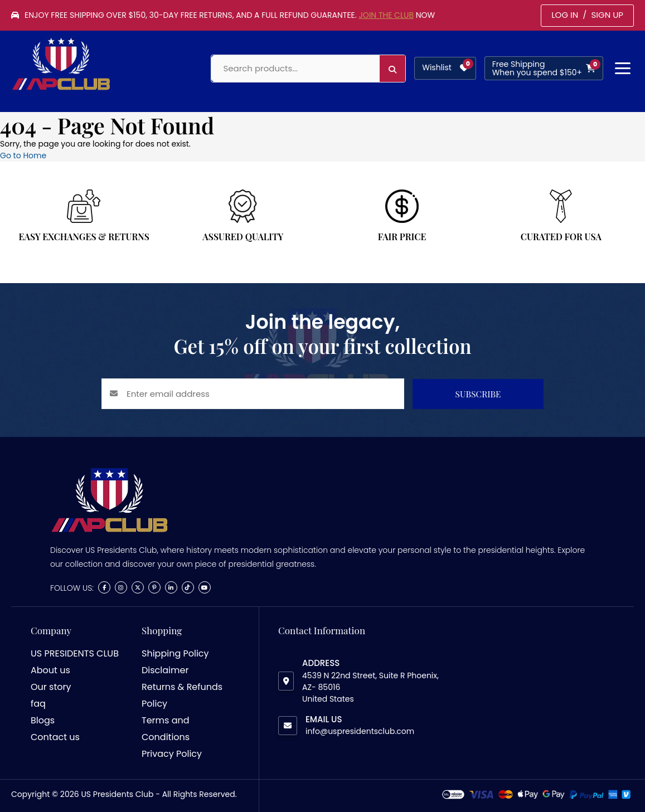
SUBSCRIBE (478, 394)
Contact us (55, 737)
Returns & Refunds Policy (182, 695)
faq (38, 704)
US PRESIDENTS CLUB (75, 653)
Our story (51, 687)
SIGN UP (607, 15)
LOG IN (565, 15)
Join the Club (386, 15)
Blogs (43, 720)
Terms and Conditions (166, 729)
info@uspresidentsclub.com (360, 731)
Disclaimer (165, 670)
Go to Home (23, 155)
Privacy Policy (172, 754)
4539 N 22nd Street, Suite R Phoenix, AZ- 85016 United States (370, 687)
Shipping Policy (175, 653)
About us (50, 670)
